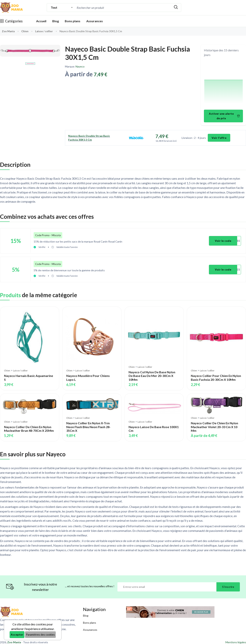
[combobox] (62, 7)
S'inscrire (228, 583)
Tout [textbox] (54, 7)
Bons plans (73, 21)
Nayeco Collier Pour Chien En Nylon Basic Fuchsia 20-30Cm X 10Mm (216, 374)
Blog (56, 21)
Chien (26, 31)
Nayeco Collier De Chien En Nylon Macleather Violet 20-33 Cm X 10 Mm (214, 423)
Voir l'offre (219, 138)
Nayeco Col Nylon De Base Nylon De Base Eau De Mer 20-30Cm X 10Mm (152, 372)
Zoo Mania (9, 31)
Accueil (41, 21)
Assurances (95, 21)
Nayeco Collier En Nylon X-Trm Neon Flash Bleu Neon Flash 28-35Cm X (88, 423)
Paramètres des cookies (40, 635)
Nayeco (80, 66)
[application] (224, 84)
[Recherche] (123, 8)
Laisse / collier (46, 31)
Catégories (11, 21)
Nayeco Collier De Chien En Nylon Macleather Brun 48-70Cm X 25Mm (29, 425)
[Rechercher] (176, 8)
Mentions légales (236, 639)
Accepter (17, 635)
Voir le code (224, 240)
